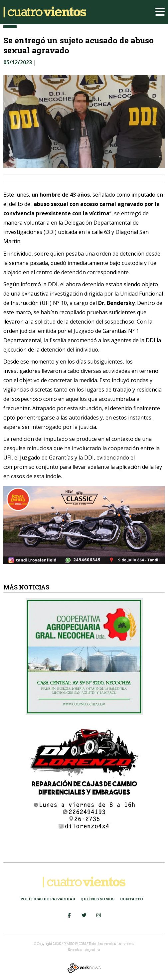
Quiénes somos (97, 899)
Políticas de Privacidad (48, 899)
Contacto (132, 899)
